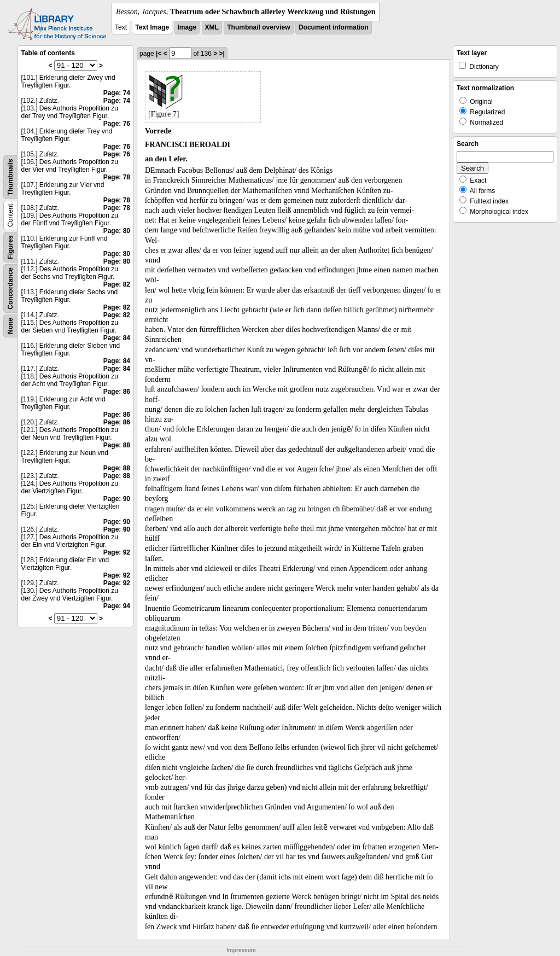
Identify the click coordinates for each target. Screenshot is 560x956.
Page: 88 (117, 445)
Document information (334, 27)
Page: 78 (117, 177)
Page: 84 (117, 338)
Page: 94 (117, 606)
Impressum (241, 950)
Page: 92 (117, 552)
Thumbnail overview (258, 27)
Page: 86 (117, 392)
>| (222, 54)
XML (212, 27)
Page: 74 (117, 93)
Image (187, 27)
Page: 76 (117, 124)
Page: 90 (117, 499)
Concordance (10, 288)
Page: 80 (117, 231)
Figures (10, 247)
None (10, 326)
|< (159, 54)
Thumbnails (10, 177)
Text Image (152, 27)
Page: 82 (117, 284)
